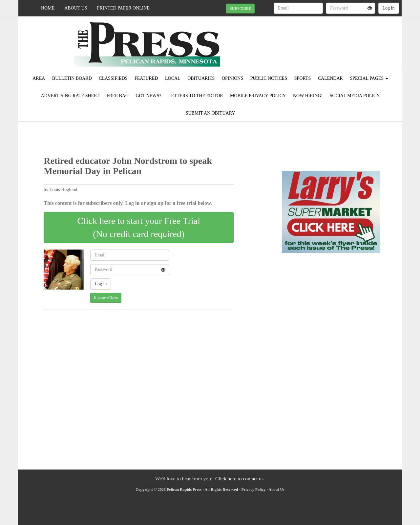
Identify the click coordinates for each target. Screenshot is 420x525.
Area (39, 78)
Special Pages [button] (369, 78)
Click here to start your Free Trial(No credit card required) (139, 227)
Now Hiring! (308, 96)
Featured (146, 78)
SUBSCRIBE (240, 9)
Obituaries (201, 78)
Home (48, 8)
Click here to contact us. (240, 479)
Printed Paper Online (124, 8)
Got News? (149, 96)
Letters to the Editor (196, 96)
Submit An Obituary (210, 113)
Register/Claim (106, 298)
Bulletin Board (72, 78)
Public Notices (269, 78)
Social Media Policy (355, 96)
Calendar (330, 78)
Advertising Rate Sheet (70, 96)
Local (173, 78)
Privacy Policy (254, 490)
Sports (303, 78)
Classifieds (113, 78)
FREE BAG (118, 96)
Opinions (232, 78)
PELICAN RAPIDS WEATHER (342, 39)
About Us (76, 8)
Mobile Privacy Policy (258, 96)
